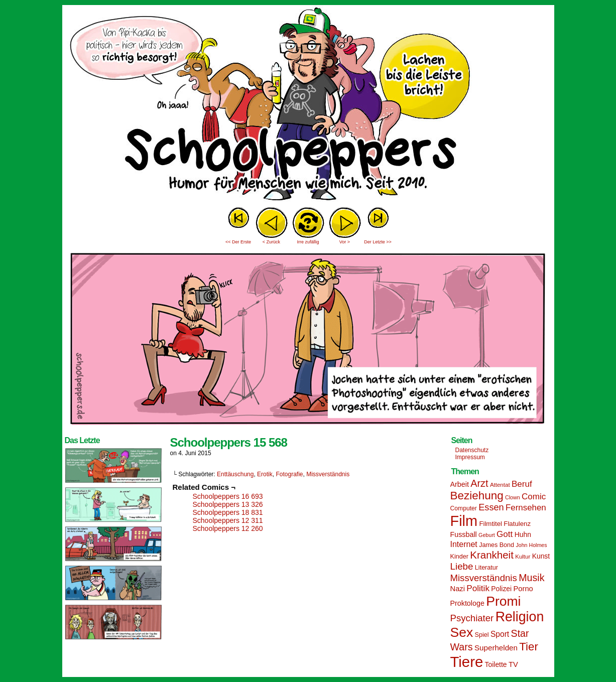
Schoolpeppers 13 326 (228, 504)
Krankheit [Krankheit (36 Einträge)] (492, 555)
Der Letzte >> (378, 242)
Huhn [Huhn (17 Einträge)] (523, 534)
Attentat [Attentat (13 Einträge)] (500, 485)
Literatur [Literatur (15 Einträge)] (486, 568)
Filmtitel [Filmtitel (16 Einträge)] (490, 524)
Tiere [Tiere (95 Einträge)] (467, 662)
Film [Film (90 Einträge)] (464, 521)
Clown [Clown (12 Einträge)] (513, 497)
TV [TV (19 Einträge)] (513, 664)
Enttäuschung (235, 474)
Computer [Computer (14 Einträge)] (464, 508)
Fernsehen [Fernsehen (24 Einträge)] (526, 508)
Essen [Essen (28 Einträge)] (491, 507)
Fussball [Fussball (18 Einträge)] (464, 534)
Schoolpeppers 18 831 (228, 512)
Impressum (470, 457)
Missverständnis (328, 474)
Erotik (265, 474)
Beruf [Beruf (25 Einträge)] (522, 484)
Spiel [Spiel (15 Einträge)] (482, 635)
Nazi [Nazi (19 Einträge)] (458, 589)
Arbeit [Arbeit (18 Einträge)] (460, 484)
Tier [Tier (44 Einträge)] (529, 647)
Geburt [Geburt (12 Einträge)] (487, 535)
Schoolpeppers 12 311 (228, 520)
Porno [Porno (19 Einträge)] (523, 589)
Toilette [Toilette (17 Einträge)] (496, 664)
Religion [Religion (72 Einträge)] (520, 617)
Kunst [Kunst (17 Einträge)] (541, 556)
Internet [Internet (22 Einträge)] (464, 544)
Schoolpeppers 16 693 (228, 496)
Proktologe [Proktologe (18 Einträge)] (467, 603)
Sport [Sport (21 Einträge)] (500, 634)
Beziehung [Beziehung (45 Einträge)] (477, 496)
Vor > (345, 242)
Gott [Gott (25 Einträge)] (505, 534)
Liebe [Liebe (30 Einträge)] (462, 566)
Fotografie (289, 474)
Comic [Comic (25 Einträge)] (534, 497)
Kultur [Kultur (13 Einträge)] (523, 557)
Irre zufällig (308, 242)
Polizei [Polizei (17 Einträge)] (501, 589)
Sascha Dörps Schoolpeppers (308, 105)
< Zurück (271, 242)
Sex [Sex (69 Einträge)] (462, 632)
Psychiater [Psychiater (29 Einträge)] (472, 618)
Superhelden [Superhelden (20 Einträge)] (496, 648)
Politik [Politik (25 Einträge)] (478, 588)
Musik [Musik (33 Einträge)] (531, 578)
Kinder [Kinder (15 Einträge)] (459, 557)
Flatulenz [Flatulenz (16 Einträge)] (517, 524)
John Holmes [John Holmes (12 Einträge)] (531, 545)
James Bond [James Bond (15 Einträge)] (497, 545)
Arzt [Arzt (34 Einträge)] (479, 483)
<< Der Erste (238, 242)
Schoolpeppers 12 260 (228, 528)
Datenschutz (472, 450)
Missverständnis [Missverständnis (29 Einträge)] (484, 578)
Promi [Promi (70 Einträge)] (503, 601)
